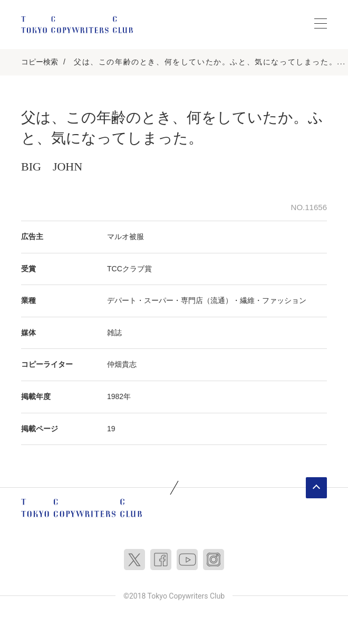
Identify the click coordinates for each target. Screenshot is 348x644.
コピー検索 (40, 62)
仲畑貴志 (122, 364)
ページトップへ (316, 488)
